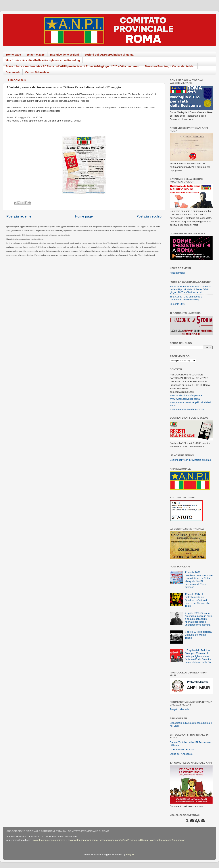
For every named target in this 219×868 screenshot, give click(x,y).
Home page (14, 55)
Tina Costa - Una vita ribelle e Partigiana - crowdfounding (43, 60)
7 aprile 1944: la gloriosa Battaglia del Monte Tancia (198, 635)
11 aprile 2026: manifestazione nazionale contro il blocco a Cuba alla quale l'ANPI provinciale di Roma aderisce (199, 580)
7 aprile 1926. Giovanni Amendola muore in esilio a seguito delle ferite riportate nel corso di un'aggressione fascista (199, 619)
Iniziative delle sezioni (65, 55)
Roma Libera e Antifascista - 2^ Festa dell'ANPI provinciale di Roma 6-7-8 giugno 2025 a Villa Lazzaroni (72, 66)
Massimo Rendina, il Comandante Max (170, 66)
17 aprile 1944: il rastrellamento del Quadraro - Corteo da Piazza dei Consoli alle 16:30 (197, 600)
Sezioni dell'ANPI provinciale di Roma (109, 55)
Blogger (130, 854)
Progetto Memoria (179, 709)
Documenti (13, 72)
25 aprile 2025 (36, 55)
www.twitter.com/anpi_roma (185, 399)
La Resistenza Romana (182, 750)
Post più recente (19, 216)
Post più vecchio (149, 216)
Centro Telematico (37, 72)
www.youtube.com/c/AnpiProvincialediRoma (124, 840)
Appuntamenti (177, 273)
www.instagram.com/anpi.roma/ (187, 409)
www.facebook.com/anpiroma (186, 395)
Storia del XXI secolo (181, 754)
